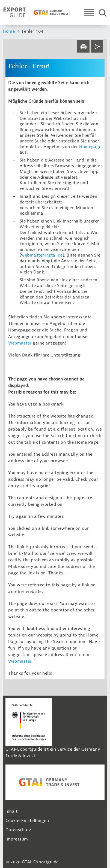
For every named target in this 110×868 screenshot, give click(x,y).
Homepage (90, 147)
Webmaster (20, 343)
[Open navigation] (89, 12)
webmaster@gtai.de (42, 255)
